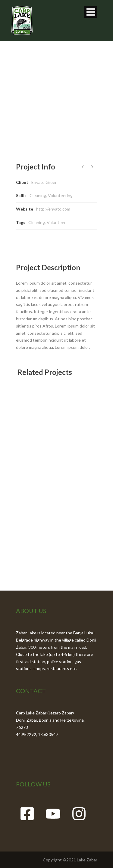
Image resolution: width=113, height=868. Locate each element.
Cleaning (37, 222)
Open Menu (91, 12)
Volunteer (56, 222)
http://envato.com (53, 209)
